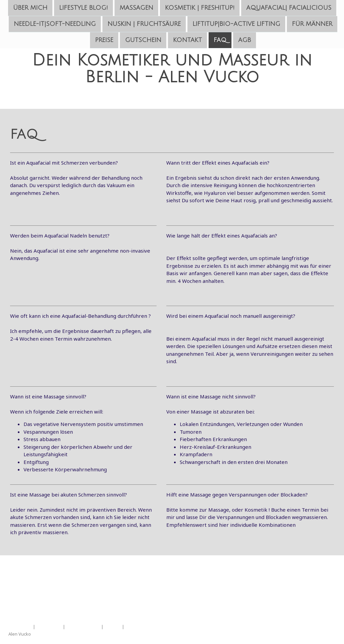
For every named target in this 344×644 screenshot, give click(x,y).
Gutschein (143, 41)
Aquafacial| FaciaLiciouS (289, 8)
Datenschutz (49, 627)
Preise (104, 41)
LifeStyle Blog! (83, 8)
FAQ (220, 41)
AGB (245, 41)
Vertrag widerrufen (151, 627)
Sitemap (113, 627)
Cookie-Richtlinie (83, 627)
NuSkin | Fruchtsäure (144, 25)
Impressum (20, 627)
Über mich (30, 8)
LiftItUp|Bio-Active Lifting (236, 25)
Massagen (136, 8)
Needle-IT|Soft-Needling (55, 25)
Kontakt (187, 41)
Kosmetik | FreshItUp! (200, 8)
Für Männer (312, 25)
